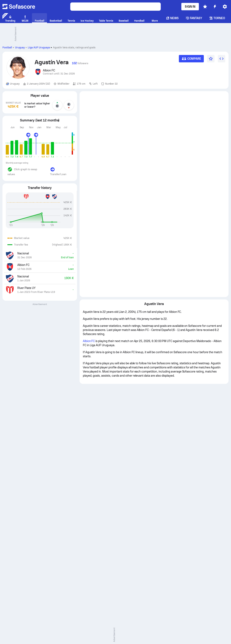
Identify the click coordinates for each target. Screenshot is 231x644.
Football (7, 48)
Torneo (217, 18)
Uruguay (20, 48)
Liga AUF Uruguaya (39, 48)
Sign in (190, 7)
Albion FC (89, 341)
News (172, 18)
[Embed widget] (222, 59)
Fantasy (194, 18)
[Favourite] (211, 59)
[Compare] (191, 60)
